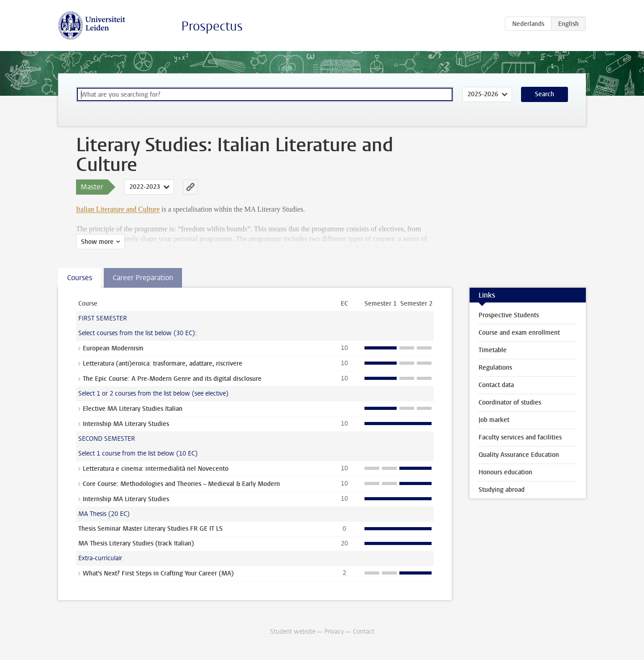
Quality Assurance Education (519, 455)
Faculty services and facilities (520, 437)
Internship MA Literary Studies (126, 424)
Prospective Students (509, 315)
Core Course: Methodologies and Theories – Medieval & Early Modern (181, 484)
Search (544, 94)
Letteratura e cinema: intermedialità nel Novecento (156, 469)
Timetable (493, 350)
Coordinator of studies (510, 402)
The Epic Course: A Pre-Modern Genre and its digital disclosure (172, 379)
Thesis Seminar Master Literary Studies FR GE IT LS (150, 529)
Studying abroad (502, 490)
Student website (293, 632)
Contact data (496, 385)
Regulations (495, 368)
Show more (97, 242)
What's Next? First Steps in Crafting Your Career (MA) (158, 573)
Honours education (505, 472)
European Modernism (113, 348)
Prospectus (212, 26)
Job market (494, 420)
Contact (364, 632)
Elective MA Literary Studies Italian (133, 409)
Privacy (334, 632)
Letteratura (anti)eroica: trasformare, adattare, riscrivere (163, 364)
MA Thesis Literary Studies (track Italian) (136, 543)
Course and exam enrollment (519, 333)
